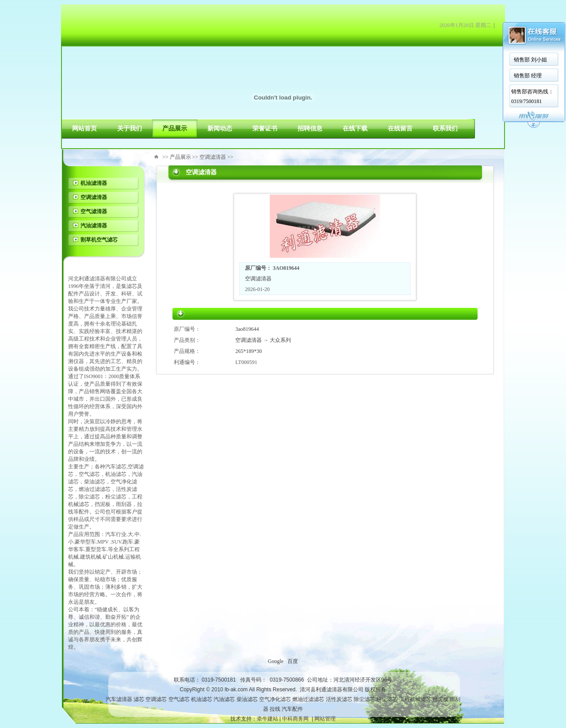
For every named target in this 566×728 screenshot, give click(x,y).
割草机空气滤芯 (99, 240)
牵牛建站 (268, 719)
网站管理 (325, 719)
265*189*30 (249, 351)
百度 (293, 661)
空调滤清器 (94, 197)
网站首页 (84, 128)
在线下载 (355, 128)
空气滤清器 (94, 211)
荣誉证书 (265, 128)
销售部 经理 (528, 76)
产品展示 (175, 128)
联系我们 (445, 128)
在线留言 (400, 128)
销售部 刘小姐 (530, 60)
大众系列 (280, 340)
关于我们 (130, 128)
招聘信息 (310, 128)
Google (276, 661)
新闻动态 (220, 128)
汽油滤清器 (94, 226)
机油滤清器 (94, 183)
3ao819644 (247, 329)
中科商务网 (295, 719)
